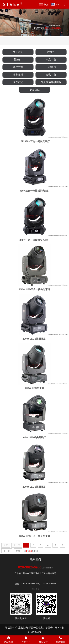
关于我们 (18, 52)
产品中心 (51, 60)
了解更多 (35, 589)
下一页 (7, 551)
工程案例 (51, 67)
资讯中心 (51, 75)
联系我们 (18, 82)
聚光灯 (18, 60)
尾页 (18, 551)
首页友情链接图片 (51, 82)
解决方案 (18, 67)
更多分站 (35, 90)
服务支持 (18, 75)
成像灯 (51, 52)
